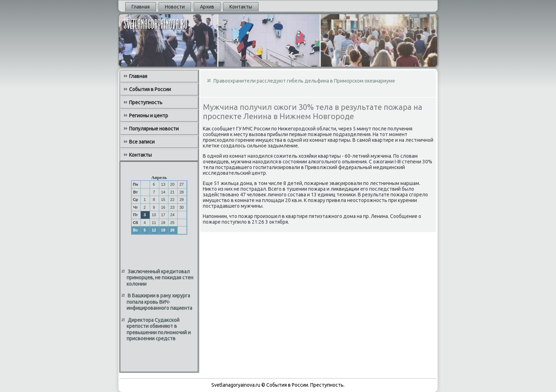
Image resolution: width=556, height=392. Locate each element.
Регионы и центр (149, 116)
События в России (150, 89)
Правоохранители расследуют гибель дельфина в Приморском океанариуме (304, 81)
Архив (207, 7)
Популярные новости (154, 129)
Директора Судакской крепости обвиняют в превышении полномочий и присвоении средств (159, 329)
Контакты (241, 7)
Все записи (142, 142)
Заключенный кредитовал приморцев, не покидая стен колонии (160, 278)
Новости (175, 7)
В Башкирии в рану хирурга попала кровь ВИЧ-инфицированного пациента (159, 302)
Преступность (146, 102)
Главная (141, 7)
